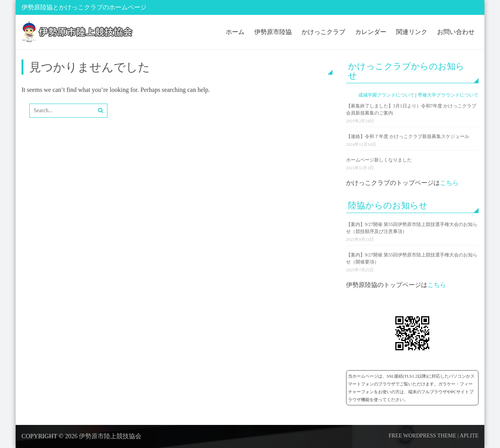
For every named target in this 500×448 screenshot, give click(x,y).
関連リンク (412, 32)
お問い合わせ (456, 32)
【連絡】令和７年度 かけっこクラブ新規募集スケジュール (408, 136)
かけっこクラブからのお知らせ (406, 71)
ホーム (235, 32)
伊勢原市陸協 (273, 32)
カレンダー (371, 32)
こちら (449, 183)
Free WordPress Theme (422, 436)
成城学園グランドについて (386, 95)
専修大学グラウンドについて (448, 95)
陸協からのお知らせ (388, 205)
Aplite (469, 436)
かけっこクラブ (323, 32)
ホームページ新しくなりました (379, 160)
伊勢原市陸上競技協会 (110, 436)
